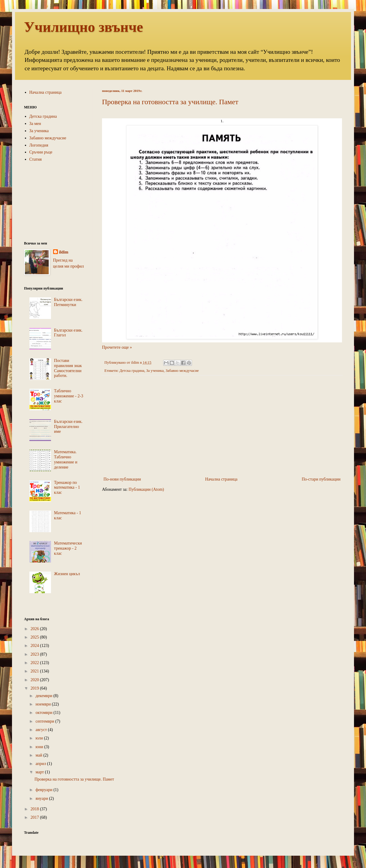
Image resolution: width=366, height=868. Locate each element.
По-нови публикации (122, 479)
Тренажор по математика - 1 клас (67, 488)
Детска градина (132, 371)
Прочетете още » (117, 347)
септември (45, 721)
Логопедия (39, 145)
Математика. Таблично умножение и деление (66, 459)
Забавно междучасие (182, 371)
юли (40, 738)
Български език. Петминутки (68, 302)
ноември (43, 704)
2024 (35, 646)
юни (40, 747)
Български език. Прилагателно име (68, 427)
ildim (64, 252)
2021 (35, 671)
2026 (35, 629)
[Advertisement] (222, 426)
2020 (35, 680)
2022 (35, 663)
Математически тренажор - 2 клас (68, 548)
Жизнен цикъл (67, 574)
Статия (36, 159)
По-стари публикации (321, 479)
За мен (35, 124)
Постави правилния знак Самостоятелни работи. (68, 368)
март (40, 772)
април (41, 764)
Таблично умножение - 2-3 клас (69, 396)
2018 (35, 809)
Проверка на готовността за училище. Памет (170, 102)
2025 (35, 637)
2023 (35, 654)
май (39, 755)
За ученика (155, 371)
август (42, 730)
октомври (44, 713)
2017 (35, 817)
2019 (35, 688)
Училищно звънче (84, 27)
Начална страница (221, 479)
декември (44, 696)
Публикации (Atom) (146, 489)
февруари (44, 790)
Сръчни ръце (41, 152)
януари (42, 798)
